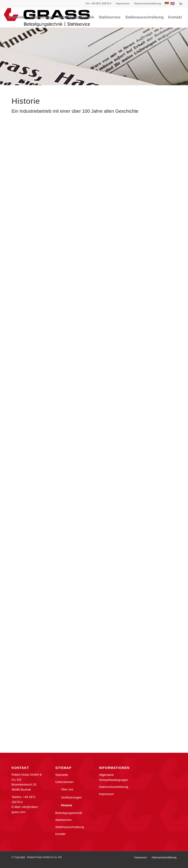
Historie (67, 805)
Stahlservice (63, 820)
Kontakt (60, 834)
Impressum (123, 3)
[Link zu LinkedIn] (181, 3)
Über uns (67, 789)
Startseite (62, 775)
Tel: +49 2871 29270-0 (98, 3)
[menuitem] (123, 3)
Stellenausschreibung (70, 827)
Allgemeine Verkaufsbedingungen (113, 777)
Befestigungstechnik (69, 813)
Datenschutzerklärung (148, 3)
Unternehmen (64, 782)
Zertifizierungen (71, 797)
